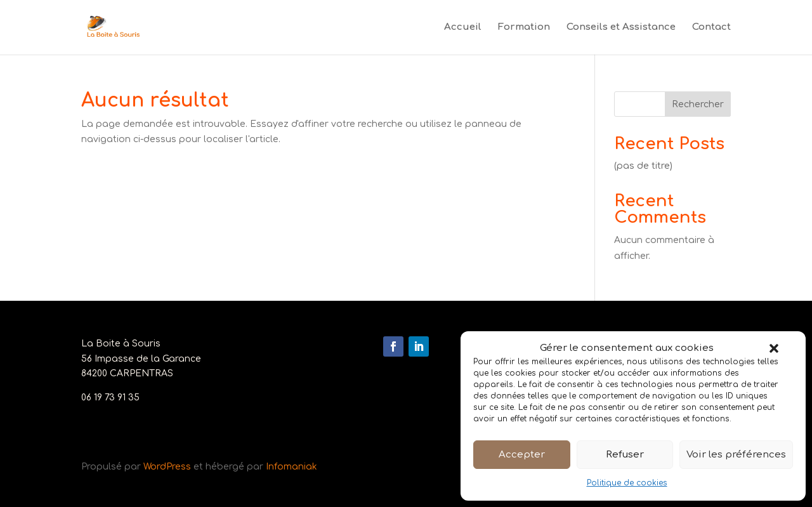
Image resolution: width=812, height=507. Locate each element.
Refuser (625, 455)
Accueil (463, 28)
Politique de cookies (627, 483)
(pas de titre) (643, 166)
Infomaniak (291, 467)
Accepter (522, 455)
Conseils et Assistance (621, 28)
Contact (711, 28)
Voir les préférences (736, 455)
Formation (524, 28)
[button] (774, 348)
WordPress (167, 467)
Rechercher (698, 104)
